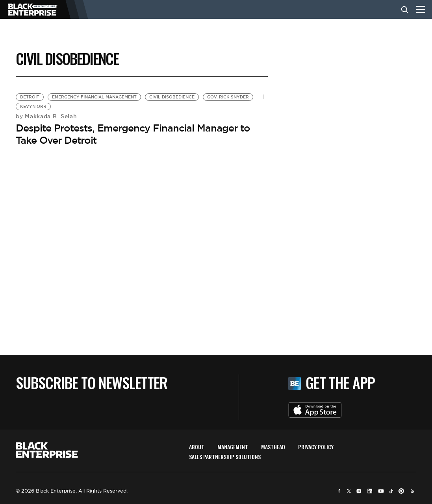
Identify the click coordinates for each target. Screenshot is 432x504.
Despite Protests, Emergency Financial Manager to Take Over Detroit (133, 134)
